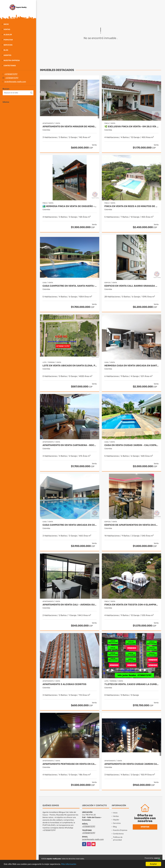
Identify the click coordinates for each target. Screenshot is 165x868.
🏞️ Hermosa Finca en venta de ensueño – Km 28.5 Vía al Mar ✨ (70, 206)
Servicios (8, 45)
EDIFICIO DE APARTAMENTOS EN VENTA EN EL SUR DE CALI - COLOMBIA (131, 525)
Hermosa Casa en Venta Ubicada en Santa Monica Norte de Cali (131, 366)
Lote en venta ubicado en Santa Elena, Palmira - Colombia (70, 366)
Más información (69, 864)
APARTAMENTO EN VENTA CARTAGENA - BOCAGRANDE (70, 445)
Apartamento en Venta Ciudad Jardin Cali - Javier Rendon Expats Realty (131, 764)
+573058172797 (11, 74)
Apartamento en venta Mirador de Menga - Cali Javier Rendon (70, 127)
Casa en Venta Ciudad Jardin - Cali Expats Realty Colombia (131, 445)
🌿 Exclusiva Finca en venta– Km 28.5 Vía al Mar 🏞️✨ (131, 127)
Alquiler (8, 35)
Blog (6, 50)
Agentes (7, 55)
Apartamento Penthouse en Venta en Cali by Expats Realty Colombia (70, 764)
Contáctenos (10, 66)
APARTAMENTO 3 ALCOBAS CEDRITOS (64, 684)
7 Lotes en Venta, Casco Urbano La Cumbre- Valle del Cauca (131, 684)
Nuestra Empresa (12, 60)
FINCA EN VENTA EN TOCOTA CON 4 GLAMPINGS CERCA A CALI (131, 605)
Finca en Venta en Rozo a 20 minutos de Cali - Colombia (131, 206)
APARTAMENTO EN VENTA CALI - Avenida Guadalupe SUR (70, 605)
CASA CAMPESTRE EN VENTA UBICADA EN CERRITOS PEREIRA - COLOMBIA (70, 525)
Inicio (6, 24)
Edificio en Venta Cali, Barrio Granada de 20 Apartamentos (131, 286)
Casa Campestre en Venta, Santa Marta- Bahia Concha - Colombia (70, 286)
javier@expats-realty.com (15, 82)
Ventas (7, 29)
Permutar (8, 40)
